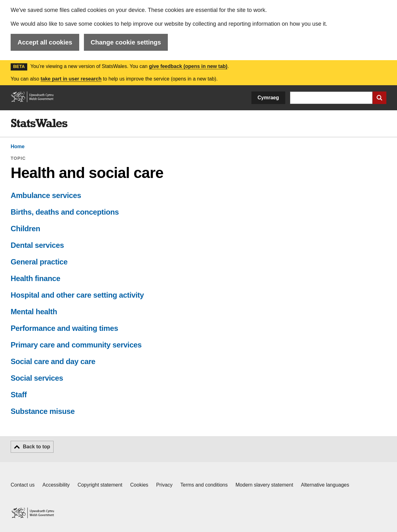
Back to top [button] (36, 447)
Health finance (35, 278)
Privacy (164, 485)
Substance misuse (43, 411)
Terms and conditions (204, 485)
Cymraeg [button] (268, 98)
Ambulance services (46, 195)
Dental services (37, 245)
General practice (39, 262)
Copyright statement (100, 485)
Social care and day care (53, 361)
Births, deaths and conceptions (65, 212)
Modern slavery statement (264, 485)
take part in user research (71, 79)
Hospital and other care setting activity (77, 295)
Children (25, 229)
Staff (19, 395)
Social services (37, 378)
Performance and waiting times (64, 328)
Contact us (23, 485)
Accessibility (56, 485)
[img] (39, 123)
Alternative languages (325, 485)
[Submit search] (379, 98)
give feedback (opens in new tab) (188, 66)
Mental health (34, 312)
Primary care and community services (76, 345)
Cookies (139, 485)
